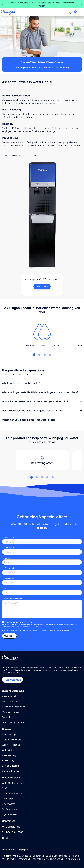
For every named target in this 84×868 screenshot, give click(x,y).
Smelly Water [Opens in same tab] (8, 804)
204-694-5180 (20, 524)
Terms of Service (59, 630)
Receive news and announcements (21, 622)
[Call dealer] (70, 12)
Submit (9, 636)
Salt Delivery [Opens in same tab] (8, 761)
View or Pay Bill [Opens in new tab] (9, 696)
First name (9, 538)
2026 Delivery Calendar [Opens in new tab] (13, 722)
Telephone (9, 578)
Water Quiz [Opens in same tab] (7, 750)
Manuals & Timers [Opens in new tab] (11, 712)
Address (7, 558)
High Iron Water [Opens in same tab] (10, 814)
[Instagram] (7, 838)
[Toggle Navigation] (80, 12)
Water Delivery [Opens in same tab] (9, 755)
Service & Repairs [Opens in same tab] (10, 701)
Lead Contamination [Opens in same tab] (12, 793)
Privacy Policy (45, 630)
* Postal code (9, 568)
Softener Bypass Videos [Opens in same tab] (13, 707)
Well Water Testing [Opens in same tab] (11, 745)
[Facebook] (3, 838)
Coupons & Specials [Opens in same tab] (12, 771)
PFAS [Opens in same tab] (5, 788)
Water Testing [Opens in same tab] (9, 734)
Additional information (13, 599)
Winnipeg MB (22, 849)
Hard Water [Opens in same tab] (7, 799)
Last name (9, 548)
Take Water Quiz (13, 680)
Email (7, 588)
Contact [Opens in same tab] (6, 717)
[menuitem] (75, 12)
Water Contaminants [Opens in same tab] (12, 783)
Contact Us (13, 827)
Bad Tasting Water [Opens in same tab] (11, 809)
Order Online (42, 287)
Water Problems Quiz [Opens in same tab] (12, 740)
